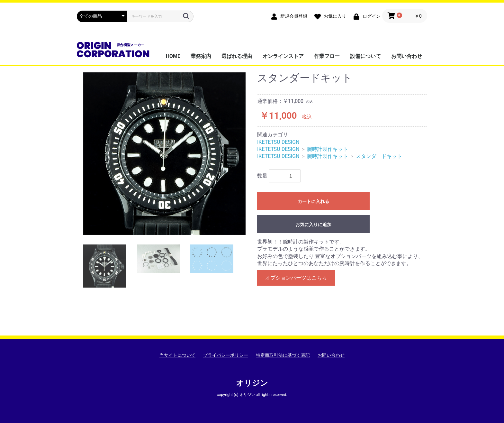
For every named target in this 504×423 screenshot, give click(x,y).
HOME (173, 56)
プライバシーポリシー (226, 355)
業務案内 (201, 56)
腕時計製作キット (328, 149)
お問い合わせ (407, 56)
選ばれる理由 (237, 56)
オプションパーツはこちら (296, 278)
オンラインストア (283, 56)
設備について (365, 56)
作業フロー (327, 56)
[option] (164, 154)
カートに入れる (313, 201)
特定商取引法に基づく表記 (283, 355)
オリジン (252, 383)
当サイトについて (177, 355)
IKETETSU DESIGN (278, 142)
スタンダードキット (379, 156)
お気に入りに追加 (313, 225)
